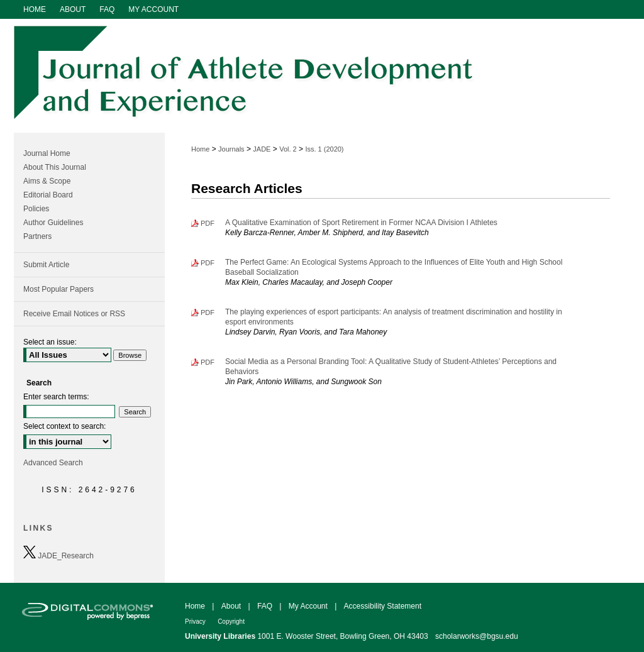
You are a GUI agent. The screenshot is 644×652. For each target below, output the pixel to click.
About (231, 606)
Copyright (231, 622)
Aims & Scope (47, 181)
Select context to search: (64, 426)
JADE (262, 149)
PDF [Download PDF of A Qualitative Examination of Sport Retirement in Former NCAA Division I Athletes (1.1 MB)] (208, 223)
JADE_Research (58, 553)
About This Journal (55, 167)
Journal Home (47, 153)
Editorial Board (48, 195)
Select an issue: (50, 342)
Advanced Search (53, 463)
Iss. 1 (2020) (324, 149)
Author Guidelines (53, 223)
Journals (231, 149)
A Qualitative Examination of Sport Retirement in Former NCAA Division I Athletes (361, 223)
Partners (37, 236)
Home (200, 149)
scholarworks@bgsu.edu (477, 636)
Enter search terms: (56, 397)
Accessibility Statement (383, 606)
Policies (36, 209)
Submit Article (46, 265)
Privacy (195, 622)
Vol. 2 (288, 149)
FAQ (265, 606)
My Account (308, 606)
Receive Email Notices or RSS (74, 314)
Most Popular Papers (58, 289)
